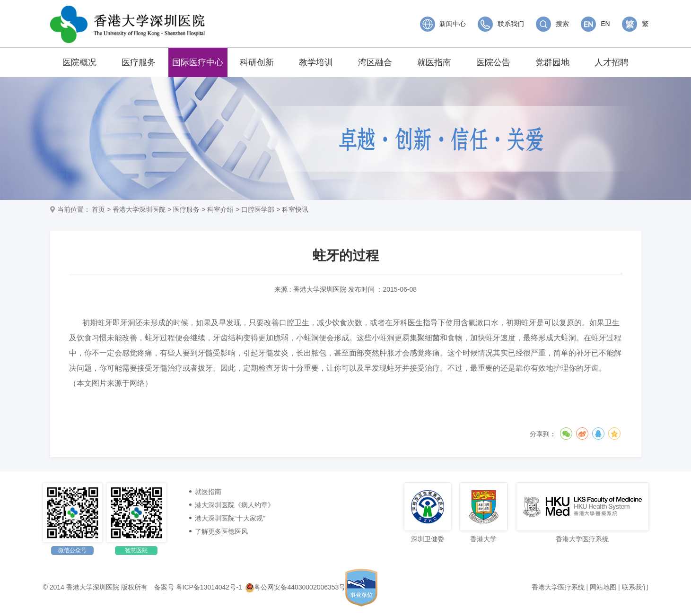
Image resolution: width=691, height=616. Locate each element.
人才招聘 (612, 62)
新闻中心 (443, 24)
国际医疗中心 (198, 62)
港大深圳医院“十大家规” (230, 518)
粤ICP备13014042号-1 (209, 587)
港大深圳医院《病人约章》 (235, 505)
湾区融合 (375, 62)
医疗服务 (139, 62)
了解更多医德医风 (221, 531)
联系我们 (501, 24)
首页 (98, 209)
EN (595, 24)
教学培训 (316, 62)
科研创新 (257, 62)
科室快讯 (295, 209)
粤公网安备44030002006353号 (295, 587)
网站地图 (603, 587)
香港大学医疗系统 (558, 587)
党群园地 (552, 62)
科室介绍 (220, 209)
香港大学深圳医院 (139, 209)
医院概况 (79, 62)
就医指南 (434, 62)
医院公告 (493, 62)
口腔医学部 (258, 209)
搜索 (552, 24)
